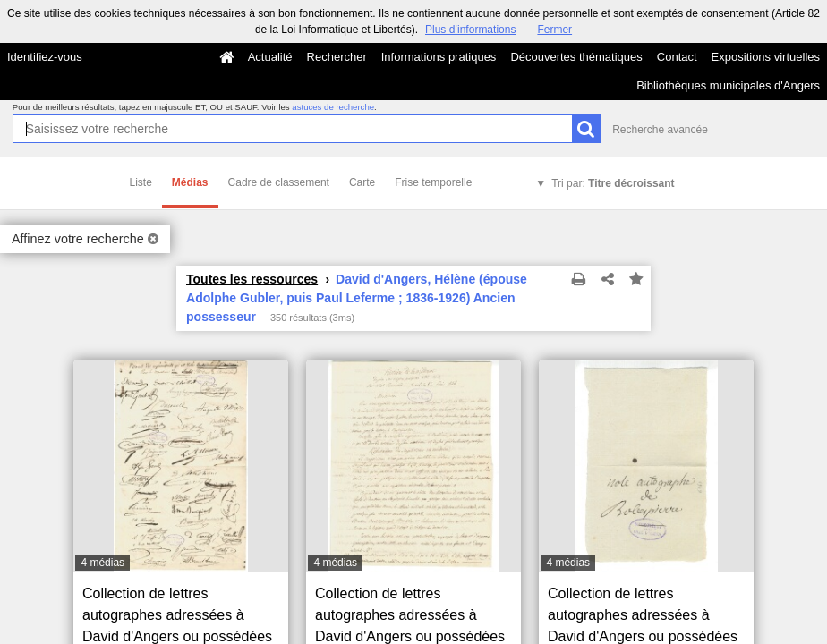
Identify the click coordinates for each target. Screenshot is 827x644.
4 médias (102, 563)
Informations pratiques (439, 57)
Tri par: (613, 183)
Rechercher (337, 57)
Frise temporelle (433, 182)
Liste (141, 182)
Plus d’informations (470, 30)
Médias (190, 182)
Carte (362, 182)
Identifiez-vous (45, 57)
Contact (677, 57)
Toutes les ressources (252, 279)
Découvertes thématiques (576, 57)
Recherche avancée (660, 130)
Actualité (270, 57)
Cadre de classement (279, 182)
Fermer (554, 30)
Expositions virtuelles (766, 57)
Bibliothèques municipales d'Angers (728, 85)
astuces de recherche (333, 107)
